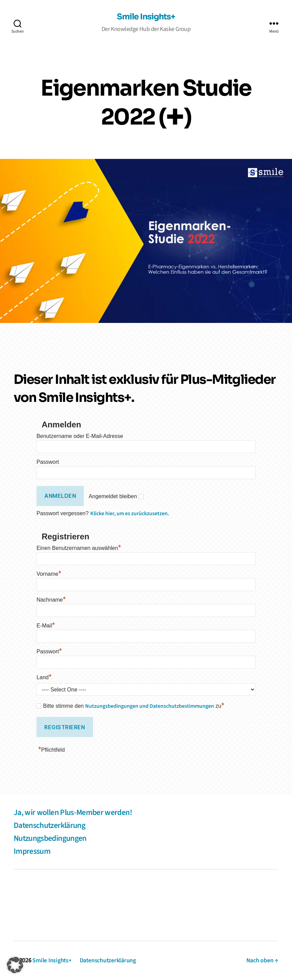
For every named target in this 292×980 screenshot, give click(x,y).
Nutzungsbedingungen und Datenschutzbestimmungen (150, 706)
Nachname (51, 600)
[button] (15, 965)
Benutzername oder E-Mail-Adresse (80, 436)
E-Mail (46, 626)
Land (44, 677)
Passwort (48, 462)
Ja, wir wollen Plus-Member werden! (74, 812)
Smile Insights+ (146, 17)
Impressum (32, 851)
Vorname (49, 574)
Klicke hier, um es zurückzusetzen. (130, 513)
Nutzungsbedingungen (51, 838)
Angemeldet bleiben (113, 497)
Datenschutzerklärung (50, 825)
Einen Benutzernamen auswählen (79, 548)
